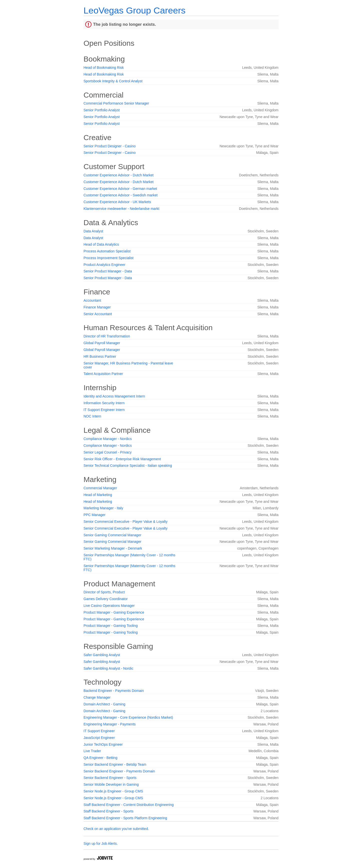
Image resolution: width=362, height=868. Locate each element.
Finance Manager (97, 307)
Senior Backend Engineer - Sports (110, 778)
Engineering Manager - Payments (110, 724)
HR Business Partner (100, 356)
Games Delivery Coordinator (106, 599)
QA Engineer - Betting (100, 758)
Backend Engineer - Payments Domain (114, 691)
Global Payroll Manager (102, 343)
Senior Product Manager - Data (108, 271)
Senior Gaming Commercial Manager (112, 535)
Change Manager (97, 697)
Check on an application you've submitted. (116, 829)
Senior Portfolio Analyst (102, 110)
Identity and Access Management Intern (114, 396)
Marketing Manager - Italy (103, 508)
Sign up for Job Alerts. (101, 843)
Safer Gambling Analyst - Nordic (108, 668)
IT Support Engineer (99, 731)
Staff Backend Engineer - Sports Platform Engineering (125, 818)
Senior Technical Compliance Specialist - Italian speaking (128, 466)
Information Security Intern (104, 403)
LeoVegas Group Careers (134, 10)
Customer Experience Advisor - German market (120, 189)
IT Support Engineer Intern (104, 410)
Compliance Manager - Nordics (108, 439)
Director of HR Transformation (107, 336)
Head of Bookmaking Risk (104, 68)
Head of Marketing (98, 495)
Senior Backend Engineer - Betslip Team (115, 764)
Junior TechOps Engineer (103, 744)
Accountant (92, 300)
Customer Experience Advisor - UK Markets (117, 202)
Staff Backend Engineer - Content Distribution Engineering (129, 805)
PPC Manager (94, 515)
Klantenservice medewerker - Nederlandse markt (121, 209)
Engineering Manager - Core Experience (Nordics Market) (128, 717)
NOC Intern (92, 416)
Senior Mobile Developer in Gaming (111, 784)
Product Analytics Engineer (104, 265)
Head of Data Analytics (101, 244)
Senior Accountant (98, 314)
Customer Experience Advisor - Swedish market (120, 195)
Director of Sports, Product (104, 592)
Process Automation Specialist (107, 251)
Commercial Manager (100, 488)
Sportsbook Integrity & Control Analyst (113, 81)
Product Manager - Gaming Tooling (111, 626)
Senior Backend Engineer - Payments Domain (119, 771)
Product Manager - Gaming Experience (114, 612)
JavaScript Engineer (99, 738)
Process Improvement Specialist (108, 258)
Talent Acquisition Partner (103, 374)
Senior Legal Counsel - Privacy (107, 452)
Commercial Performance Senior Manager (116, 103)
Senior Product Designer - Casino (110, 146)
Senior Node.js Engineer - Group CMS (113, 791)
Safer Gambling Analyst (102, 655)
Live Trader (92, 751)
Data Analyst (93, 231)
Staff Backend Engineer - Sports (108, 811)
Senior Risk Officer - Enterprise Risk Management (122, 459)
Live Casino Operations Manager (109, 606)
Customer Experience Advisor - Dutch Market (118, 175)
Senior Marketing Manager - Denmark (113, 548)
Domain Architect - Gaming (104, 704)
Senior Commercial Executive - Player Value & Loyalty (125, 522)
